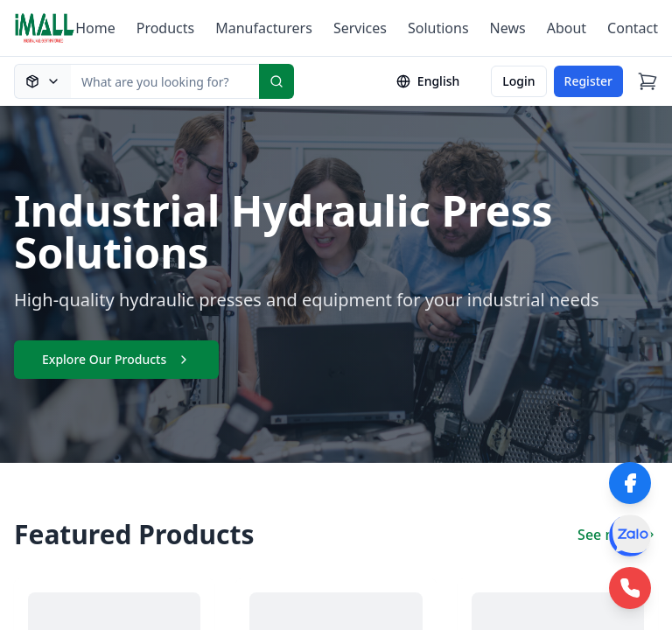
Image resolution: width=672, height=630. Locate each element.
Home (95, 28)
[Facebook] (630, 483)
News (508, 28)
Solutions (438, 28)
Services (360, 28)
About (567, 28)
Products (166, 28)
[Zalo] (630, 535)
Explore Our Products (116, 359)
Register (588, 81)
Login (518, 81)
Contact (633, 28)
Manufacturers (264, 28)
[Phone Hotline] (630, 588)
